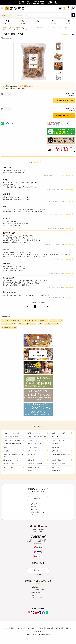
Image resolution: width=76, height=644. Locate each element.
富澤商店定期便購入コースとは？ (58, 123)
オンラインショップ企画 (9, 324)
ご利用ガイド (35, 587)
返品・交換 (33, 509)
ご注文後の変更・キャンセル (38, 512)
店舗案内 (62, 628)
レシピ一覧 (19, 628)
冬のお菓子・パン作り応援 (9, 328)
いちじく (4, 29)
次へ (48, 306)
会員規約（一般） (36, 592)
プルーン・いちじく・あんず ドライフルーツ (59, 27)
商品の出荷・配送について (55, 125)
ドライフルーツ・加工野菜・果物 (36, 27)
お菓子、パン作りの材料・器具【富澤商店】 (13, 27)
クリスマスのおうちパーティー (27, 324)
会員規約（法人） (36, 595)
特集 (61, 320)
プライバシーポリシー (37, 598)
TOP (7, 628)
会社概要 (38, 575)
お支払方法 (33, 504)
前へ (28, 306)
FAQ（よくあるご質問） (38, 590)
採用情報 (68, 628)
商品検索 (12, 628)
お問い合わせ (34, 515)
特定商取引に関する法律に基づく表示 (48, 628)
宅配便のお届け (34, 507)
